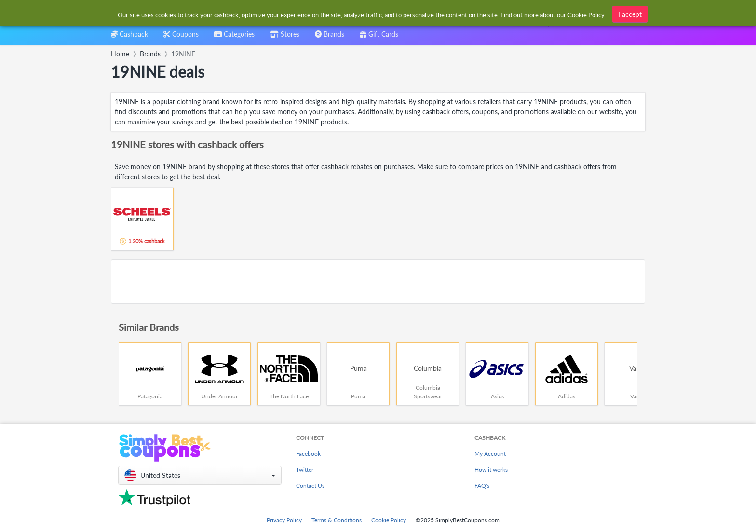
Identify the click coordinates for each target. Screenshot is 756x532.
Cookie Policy (389, 520)
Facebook (308, 454)
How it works (491, 470)
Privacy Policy (284, 520)
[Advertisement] (378, 282)
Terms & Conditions (337, 520)
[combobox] (362, 14)
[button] (200, 475)
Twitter (305, 470)
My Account (490, 454)
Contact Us (310, 485)
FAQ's (482, 485)
